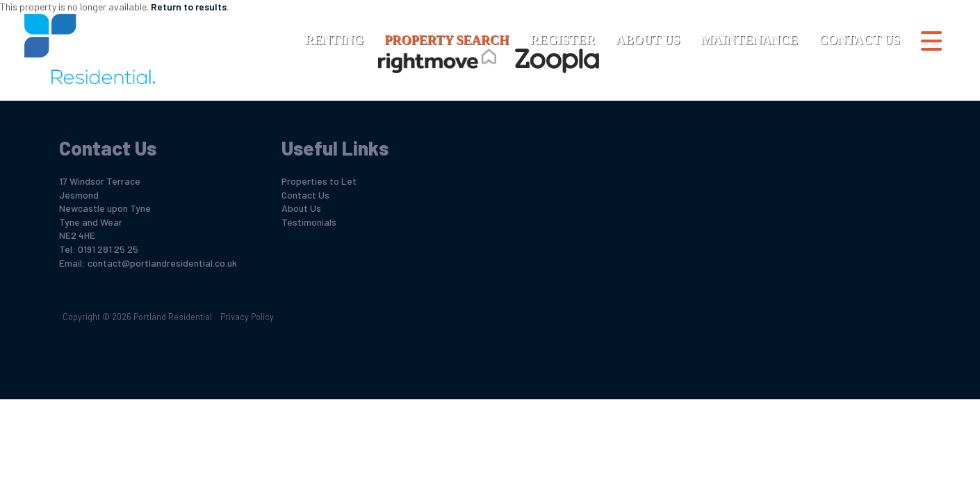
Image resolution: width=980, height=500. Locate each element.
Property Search (447, 40)
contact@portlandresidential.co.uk (162, 263)
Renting (334, 40)
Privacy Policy (247, 317)
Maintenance (749, 40)
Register (562, 40)
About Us (648, 40)
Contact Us (859, 40)
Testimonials (309, 222)
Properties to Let (319, 181)
